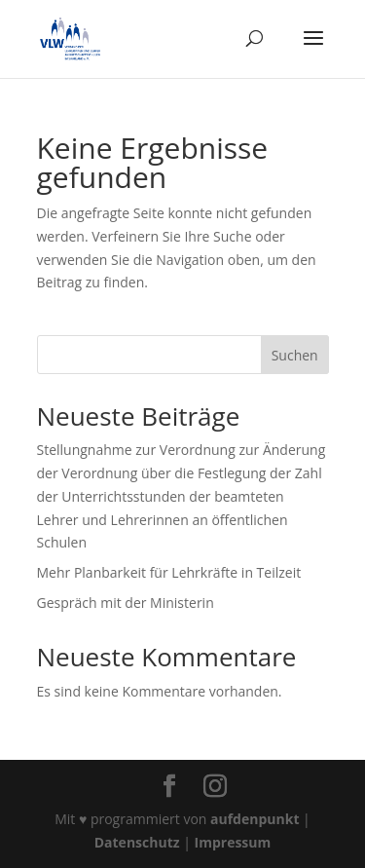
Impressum (233, 842)
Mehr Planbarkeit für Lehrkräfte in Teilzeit (169, 572)
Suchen (295, 355)
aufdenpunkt (255, 819)
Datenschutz (137, 842)
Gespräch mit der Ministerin (126, 603)
